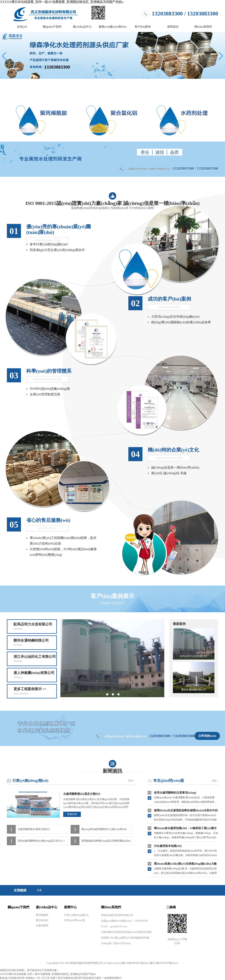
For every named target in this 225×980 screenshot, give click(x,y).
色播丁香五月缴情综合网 (64, 978)
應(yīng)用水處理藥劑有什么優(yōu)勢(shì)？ (104, 829)
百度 (39, 890)
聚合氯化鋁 (42, 920)
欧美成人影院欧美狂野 (12, 978)
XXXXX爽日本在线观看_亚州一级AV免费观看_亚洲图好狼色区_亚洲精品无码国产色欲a (62, 2)
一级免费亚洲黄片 (112, 978)
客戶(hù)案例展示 (113, 600)
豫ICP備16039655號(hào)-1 (136, 963)
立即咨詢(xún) (207, 736)
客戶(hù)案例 (143, 27)
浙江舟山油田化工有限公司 (35, 659)
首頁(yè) (22, 27)
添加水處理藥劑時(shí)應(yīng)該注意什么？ (41, 841)
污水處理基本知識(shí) (168, 846)
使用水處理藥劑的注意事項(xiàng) (175, 793)
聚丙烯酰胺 (42, 915)
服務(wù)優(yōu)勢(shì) (112, 27)
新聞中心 (70, 907)
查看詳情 (72, 814)
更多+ (131, 781)
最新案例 (179, 624)
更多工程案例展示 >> (35, 691)
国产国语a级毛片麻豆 (90, 978)
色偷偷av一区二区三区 (38, 978)
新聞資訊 (173, 27)
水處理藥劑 (42, 926)
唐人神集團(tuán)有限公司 (35, 675)
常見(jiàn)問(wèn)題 (169, 781)
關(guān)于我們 (52, 27)
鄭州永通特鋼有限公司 (35, 643)
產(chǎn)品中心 (82, 27)
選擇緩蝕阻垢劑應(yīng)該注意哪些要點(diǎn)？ (106, 841)
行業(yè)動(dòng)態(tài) (30, 781)
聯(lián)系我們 (203, 27)
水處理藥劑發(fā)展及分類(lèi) (82, 794)
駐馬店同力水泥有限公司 (35, 627)
